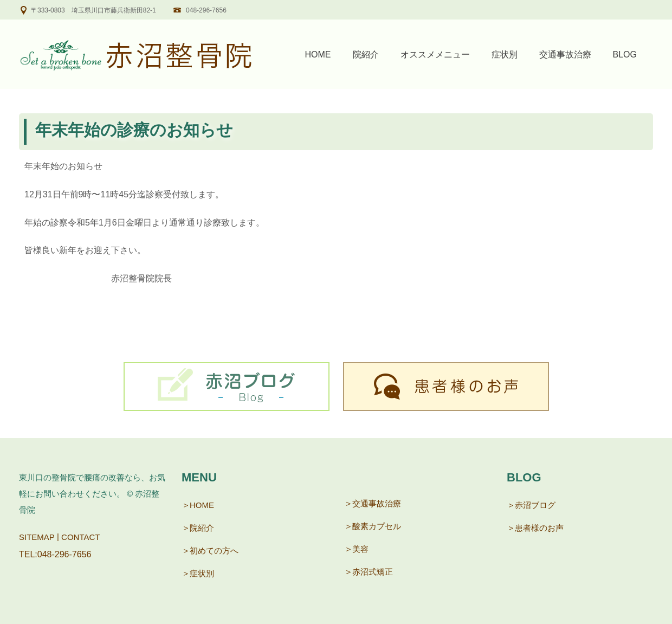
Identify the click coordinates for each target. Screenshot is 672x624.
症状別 (505, 54)
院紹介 (366, 54)
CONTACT (80, 537)
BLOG (625, 54)
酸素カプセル (377, 526)
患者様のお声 (539, 528)
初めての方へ (214, 551)
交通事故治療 (565, 54)
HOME (318, 54)
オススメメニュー (435, 54)
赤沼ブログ (535, 505)
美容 (360, 549)
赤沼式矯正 (373, 572)
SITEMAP (37, 537)
